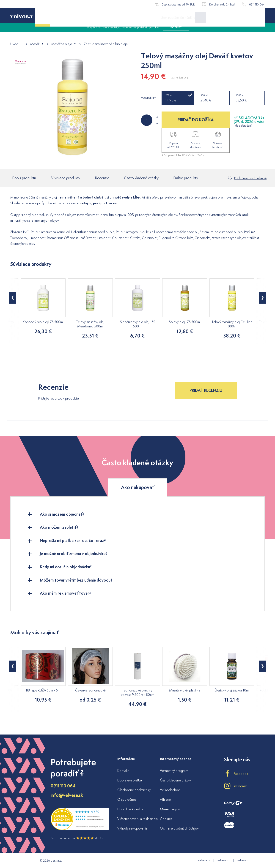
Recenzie (102, 178)
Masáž (35, 44)
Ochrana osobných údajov (179, 828)
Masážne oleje (62, 44)
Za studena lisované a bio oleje (106, 44)
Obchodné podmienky (134, 790)
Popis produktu (24, 178)
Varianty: (149, 98)
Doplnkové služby (130, 809)
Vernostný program (174, 771)
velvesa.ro (243, 860)
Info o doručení (243, 126)
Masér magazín (171, 809)
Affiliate (165, 799)
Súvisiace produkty (65, 178)
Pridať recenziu (206, 391)
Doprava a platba (130, 780)
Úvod (14, 44)
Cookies (166, 819)
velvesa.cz (204, 860)
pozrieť (176, 32)
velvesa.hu (224, 860)
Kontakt (123, 771)
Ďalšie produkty (186, 178)
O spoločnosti (128, 799)
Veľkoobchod (170, 790)
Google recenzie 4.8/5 (77, 838)
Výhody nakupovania (132, 828)
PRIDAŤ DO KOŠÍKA (196, 120)
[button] (13, 298)
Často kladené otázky (141, 178)
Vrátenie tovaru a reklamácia (137, 819)
